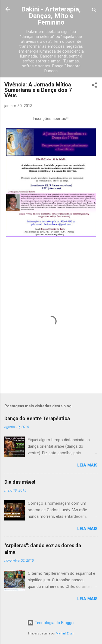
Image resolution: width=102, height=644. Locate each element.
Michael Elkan (65, 634)
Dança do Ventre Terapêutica (37, 418)
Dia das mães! (20, 482)
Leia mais (87, 465)
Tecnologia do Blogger (51, 623)
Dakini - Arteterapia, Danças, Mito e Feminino (51, 16)
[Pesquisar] (94, 11)
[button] (94, 86)
